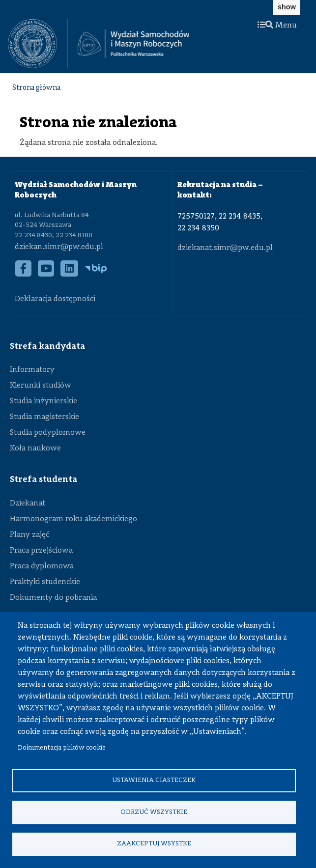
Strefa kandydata (47, 346)
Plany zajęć (29, 535)
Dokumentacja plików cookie (62, 748)
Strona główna (36, 88)
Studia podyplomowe (48, 433)
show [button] (287, 7)
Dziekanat (28, 504)
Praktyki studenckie (45, 582)
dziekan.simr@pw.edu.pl (59, 247)
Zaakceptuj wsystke (154, 844)
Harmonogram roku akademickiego (73, 519)
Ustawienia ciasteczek (154, 780)
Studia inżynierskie (43, 401)
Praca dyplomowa (42, 566)
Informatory (32, 370)
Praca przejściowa (41, 551)
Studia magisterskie (44, 417)
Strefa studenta (43, 479)
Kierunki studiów (41, 386)
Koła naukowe (35, 448)
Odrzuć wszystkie (154, 812)
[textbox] (38, 44)
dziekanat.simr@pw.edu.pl (225, 248)
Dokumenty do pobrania (53, 598)
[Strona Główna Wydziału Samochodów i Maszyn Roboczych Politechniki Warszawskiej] (133, 44)
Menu (277, 26)
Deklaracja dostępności (55, 299)
